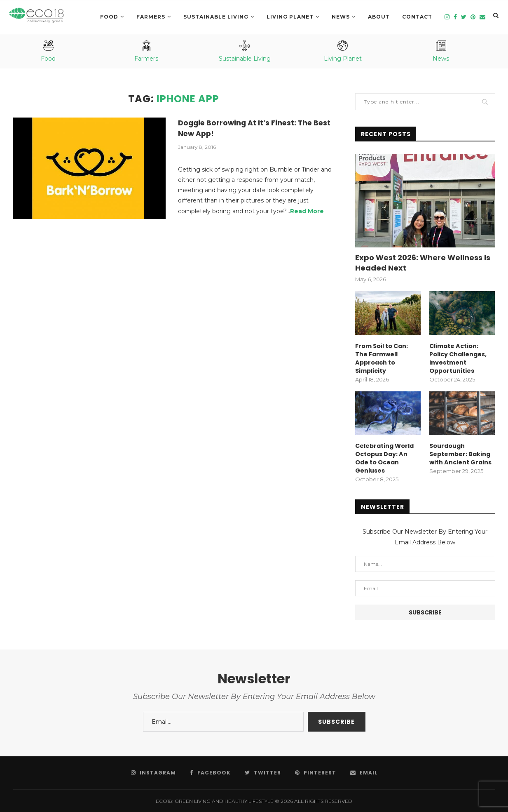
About (379, 17)
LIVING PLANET (290, 17)
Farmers (151, 17)
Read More (307, 212)
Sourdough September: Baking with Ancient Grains (460, 453)
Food (109, 17)
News (341, 17)
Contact (417, 17)
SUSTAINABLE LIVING (216, 17)
